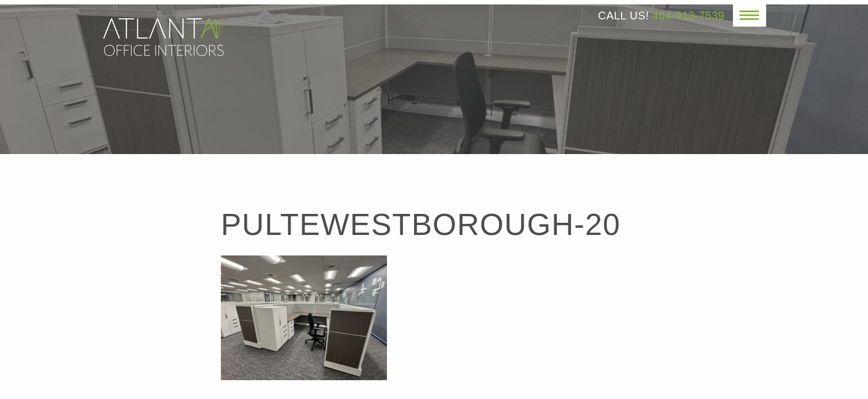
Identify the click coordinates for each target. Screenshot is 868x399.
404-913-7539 (688, 16)
